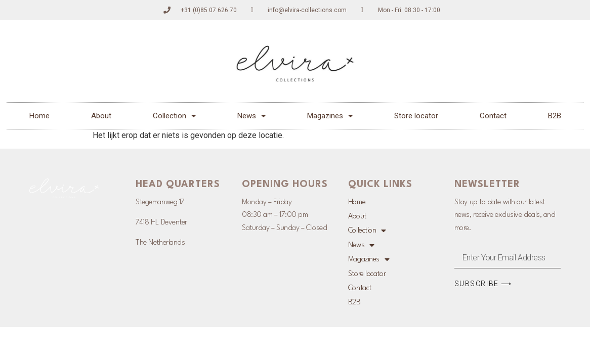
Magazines (330, 116)
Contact (493, 116)
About (101, 116)
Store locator (416, 116)
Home (39, 116)
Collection (174, 116)
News (251, 116)
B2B (555, 116)
